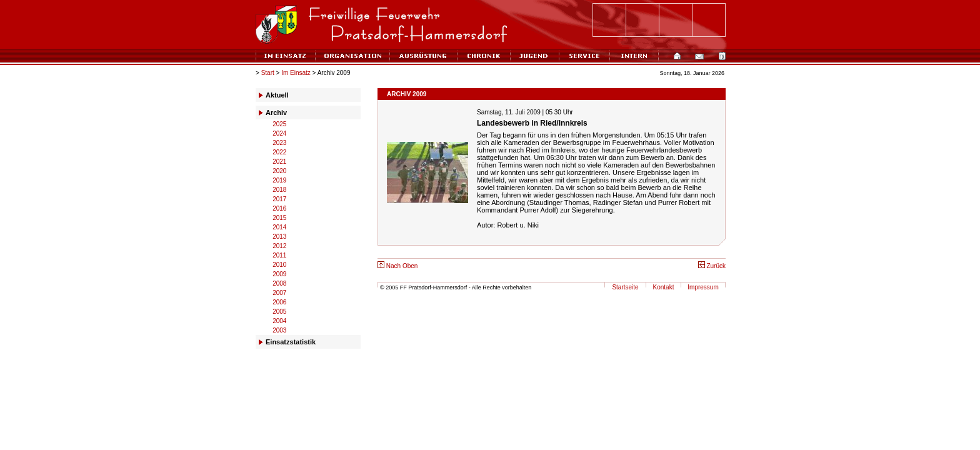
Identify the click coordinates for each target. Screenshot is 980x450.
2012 (279, 246)
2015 (279, 218)
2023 (279, 143)
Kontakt (664, 287)
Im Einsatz (296, 73)
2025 (279, 124)
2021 (279, 162)
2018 (279, 190)
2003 (279, 330)
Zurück (712, 266)
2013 (279, 237)
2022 (279, 152)
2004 (279, 321)
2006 (279, 302)
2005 (279, 312)
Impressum (703, 287)
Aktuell (277, 95)
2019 (279, 180)
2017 (279, 199)
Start (268, 73)
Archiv (276, 112)
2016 (279, 208)
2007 (279, 293)
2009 (279, 274)
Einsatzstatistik (291, 342)
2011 (279, 255)
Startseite (625, 287)
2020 (279, 171)
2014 (279, 227)
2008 (279, 283)
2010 (279, 265)
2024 (279, 133)
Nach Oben (397, 266)
